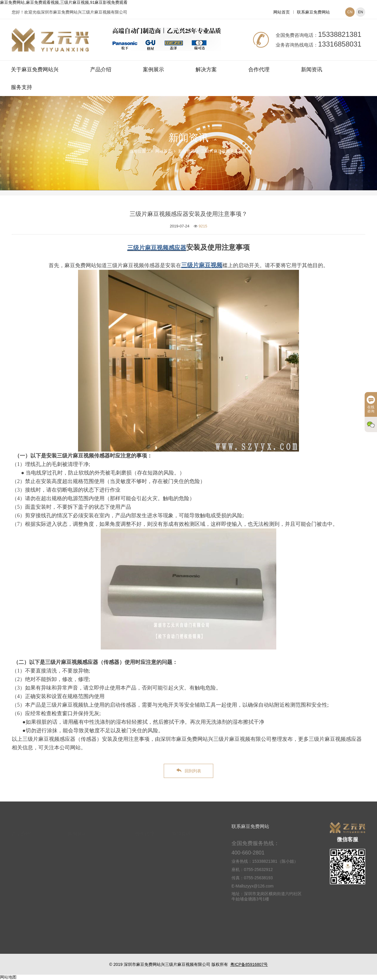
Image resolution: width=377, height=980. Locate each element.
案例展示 (153, 70)
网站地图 (8, 977)
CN (350, 12)
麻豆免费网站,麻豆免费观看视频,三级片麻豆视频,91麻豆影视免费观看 (64, 2)
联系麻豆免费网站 (313, 12)
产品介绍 (101, 70)
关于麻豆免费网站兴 (35, 70)
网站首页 (282, 12)
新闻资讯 (312, 70)
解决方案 (206, 70)
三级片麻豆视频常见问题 (224, 151)
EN (361, 12)
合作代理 (259, 70)
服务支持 (22, 87)
